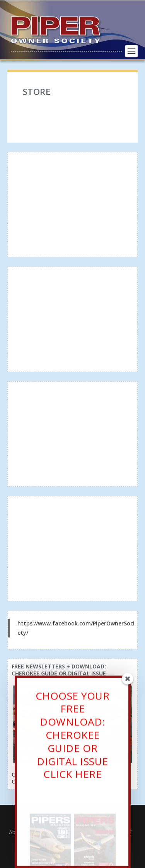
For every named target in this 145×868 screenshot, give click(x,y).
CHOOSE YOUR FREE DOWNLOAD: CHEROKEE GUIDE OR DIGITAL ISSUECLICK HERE (73, 738)
